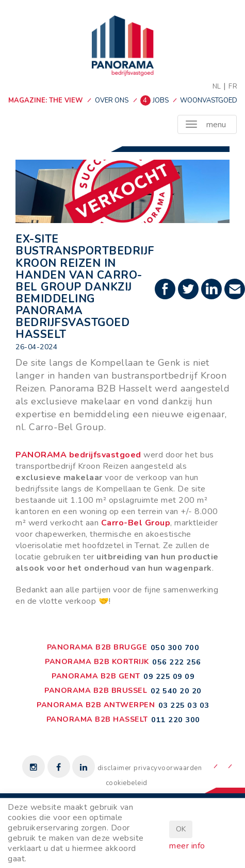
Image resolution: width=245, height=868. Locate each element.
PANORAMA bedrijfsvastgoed (78, 455)
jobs (156, 100)
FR (233, 87)
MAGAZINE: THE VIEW (45, 100)
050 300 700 (175, 648)
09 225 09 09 (169, 676)
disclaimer (115, 768)
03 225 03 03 (184, 705)
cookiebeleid (127, 783)
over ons (112, 100)
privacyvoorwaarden (168, 768)
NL (217, 87)
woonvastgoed (209, 100)
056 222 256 (177, 662)
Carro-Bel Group (136, 523)
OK (181, 829)
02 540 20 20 (176, 691)
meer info (187, 846)
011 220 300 (176, 720)
